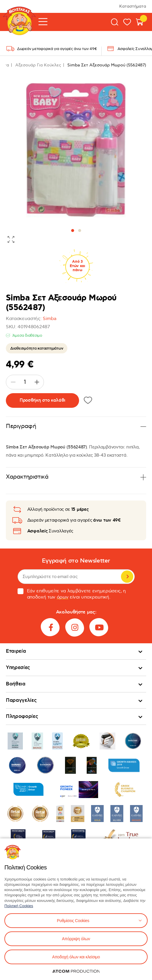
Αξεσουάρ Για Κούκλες (38, 65)
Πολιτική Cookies (19, 906)
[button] (73, 231)
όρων (63, 597)
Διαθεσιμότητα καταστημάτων (37, 348)
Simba (49, 319)
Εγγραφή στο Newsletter (76, 561)
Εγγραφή (127, 577)
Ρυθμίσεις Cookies (73, 921)
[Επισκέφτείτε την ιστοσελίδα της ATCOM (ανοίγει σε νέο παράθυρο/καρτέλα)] (76, 971)
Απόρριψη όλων (76, 939)
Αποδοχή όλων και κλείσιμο (76, 957)
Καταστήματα (133, 6)
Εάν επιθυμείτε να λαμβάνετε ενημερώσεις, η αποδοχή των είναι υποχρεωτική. (72, 594)
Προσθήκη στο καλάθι (42, 400)
